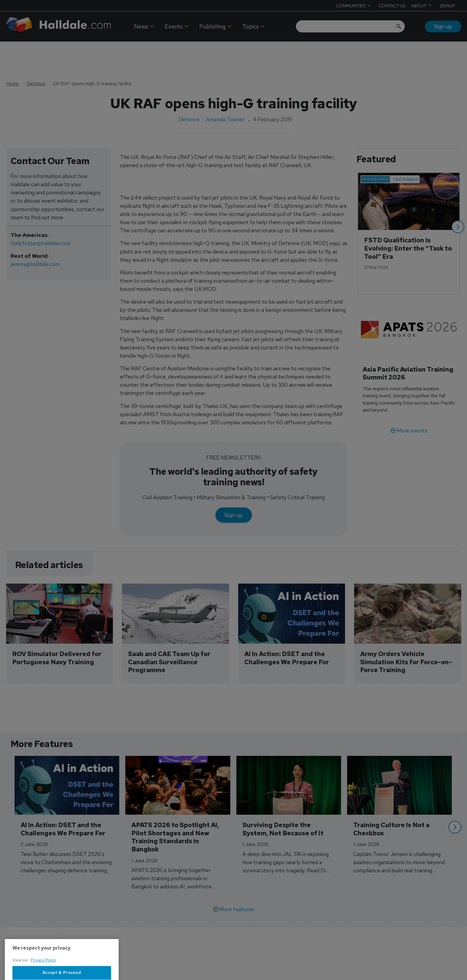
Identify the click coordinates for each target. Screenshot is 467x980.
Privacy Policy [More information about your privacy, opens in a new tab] (43, 976)
